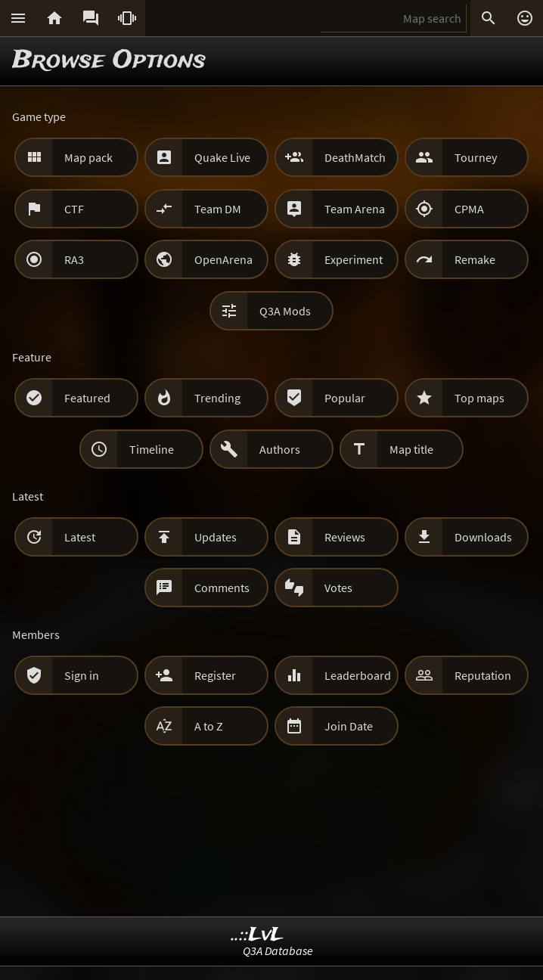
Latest (80, 537)
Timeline (152, 449)
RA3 (74, 259)
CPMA (469, 209)
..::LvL (258, 935)
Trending (217, 398)
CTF (74, 209)
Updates (216, 537)
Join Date (349, 726)
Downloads (483, 537)
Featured (87, 398)
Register (215, 675)
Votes (338, 588)
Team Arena (355, 209)
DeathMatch (355, 157)
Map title (411, 449)
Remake (475, 259)
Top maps (479, 398)
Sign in (82, 675)
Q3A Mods (285, 311)
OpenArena (223, 259)
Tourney (476, 157)
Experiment (354, 259)
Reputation (483, 675)
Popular (345, 398)
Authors (280, 449)
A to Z (209, 726)
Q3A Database (278, 951)
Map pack (88, 157)
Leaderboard (358, 675)
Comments (222, 588)
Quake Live (222, 157)
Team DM (218, 209)
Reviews (345, 537)
